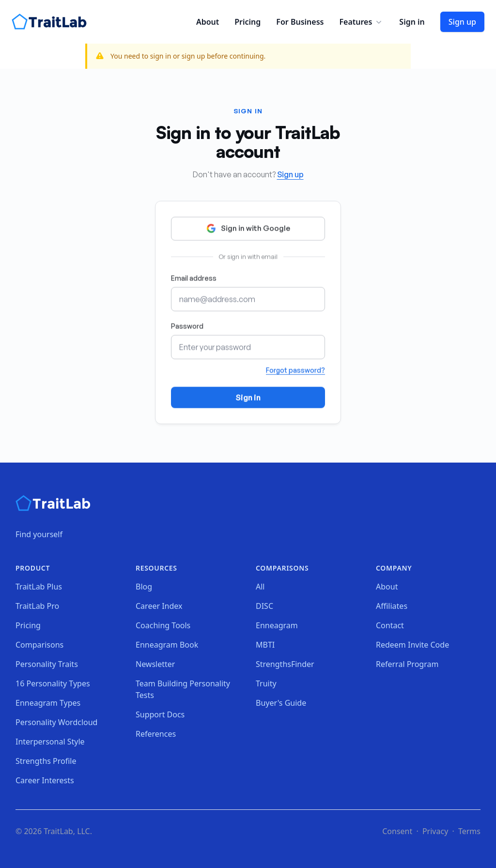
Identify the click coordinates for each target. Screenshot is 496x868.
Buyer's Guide (281, 703)
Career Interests (45, 780)
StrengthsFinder (285, 664)
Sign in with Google (248, 230)
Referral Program (407, 664)
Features (361, 22)
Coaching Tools (163, 625)
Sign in (412, 22)
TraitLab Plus (39, 587)
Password (187, 327)
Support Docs (160, 714)
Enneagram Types (48, 703)
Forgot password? (295, 371)
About (208, 22)
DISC (264, 606)
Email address (194, 279)
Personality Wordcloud (56, 722)
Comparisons (39, 645)
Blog (144, 587)
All (260, 587)
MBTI (265, 645)
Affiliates (392, 606)
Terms (469, 831)
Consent (397, 831)
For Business (300, 22)
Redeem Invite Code (412, 645)
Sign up (462, 22)
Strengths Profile (46, 761)
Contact (390, 625)
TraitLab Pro (37, 606)
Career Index (159, 606)
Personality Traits (47, 664)
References (156, 734)
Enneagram (277, 625)
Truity (266, 683)
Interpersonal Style (50, 742)
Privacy (435, 831)
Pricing (248, 22)
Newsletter (155, 664)
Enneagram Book (167, 645)
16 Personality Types (53, 683)
